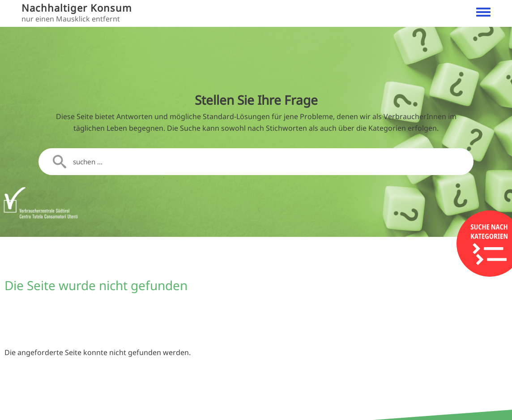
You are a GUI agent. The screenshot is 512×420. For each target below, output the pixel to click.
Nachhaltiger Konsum (77, 8)
